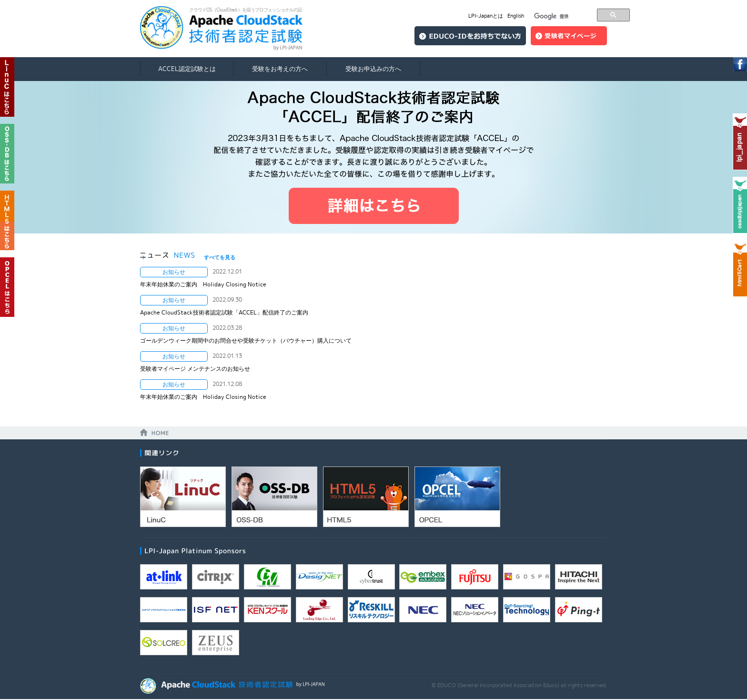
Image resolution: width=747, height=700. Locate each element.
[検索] (563, 17)
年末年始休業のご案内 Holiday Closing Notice (203, 284)
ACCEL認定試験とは (187, 69)
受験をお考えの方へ (280, 69)
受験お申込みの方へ (373, 69)
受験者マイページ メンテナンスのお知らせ (195, 369)
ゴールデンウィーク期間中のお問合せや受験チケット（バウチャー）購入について (246, 340)
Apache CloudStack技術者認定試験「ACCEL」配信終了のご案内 (224, 312)
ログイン (569, 36)
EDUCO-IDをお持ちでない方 (470, 36)
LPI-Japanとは (486, 16)
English (516, 16)
